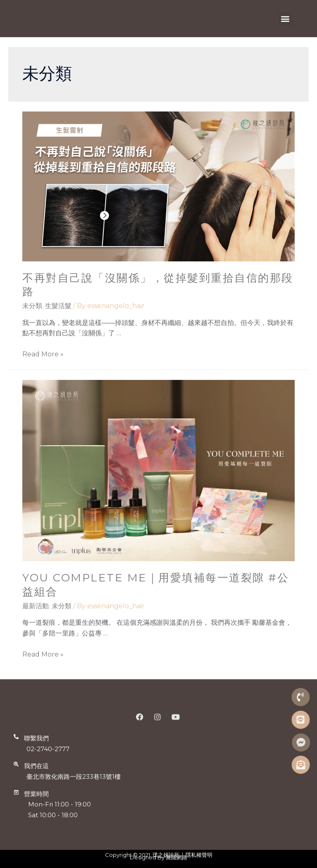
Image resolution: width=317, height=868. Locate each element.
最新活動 (36, 606)
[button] (285, 19)
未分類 (32, 306)
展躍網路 (176, 857)
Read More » (43, 354)
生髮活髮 (58, 306)
